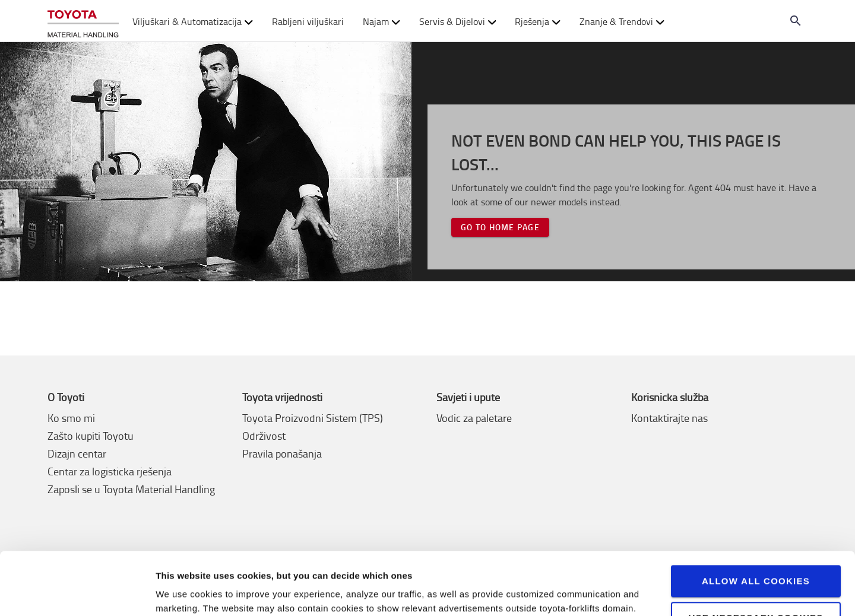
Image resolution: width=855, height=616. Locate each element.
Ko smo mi (71, 418)
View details (181, 593)
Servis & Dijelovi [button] (458, 21)
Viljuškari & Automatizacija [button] (193, 21)
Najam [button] (381, 21)
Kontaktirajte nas (669, 418)
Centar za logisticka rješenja (110, 471)
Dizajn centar (77, 453)
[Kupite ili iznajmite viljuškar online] (83, 21)
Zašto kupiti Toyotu (91, 436)
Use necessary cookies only (756, 561)
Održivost (264, 436)
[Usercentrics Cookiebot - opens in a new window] (77, 593)
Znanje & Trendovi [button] (622, 21)
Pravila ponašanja (282, 453)
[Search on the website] (796, 21)
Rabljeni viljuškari (308, 21)
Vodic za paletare (474, 418)
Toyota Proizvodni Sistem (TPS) (313, 418)
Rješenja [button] (538, 21)
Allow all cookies (756, 518)
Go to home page (500, 227)
